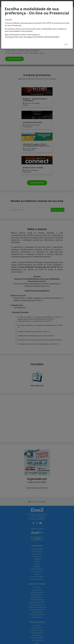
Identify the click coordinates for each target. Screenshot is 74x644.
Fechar (66, 44)
